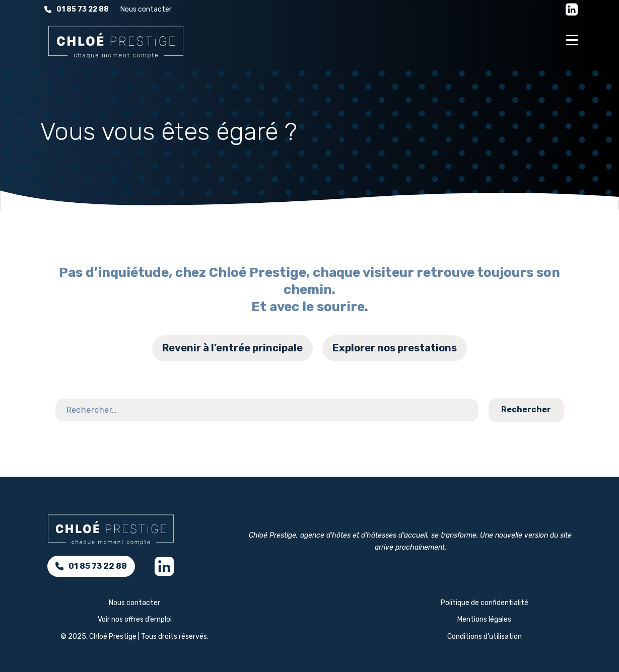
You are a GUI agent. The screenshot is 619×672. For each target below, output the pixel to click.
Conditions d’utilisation (485, 637)
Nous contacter (146, 9)
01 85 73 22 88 (77, 9)
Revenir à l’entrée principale (232, 348)
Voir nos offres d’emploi (135, 619)
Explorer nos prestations (395, 348)
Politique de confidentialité (485, 603)
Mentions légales (484, 619)
